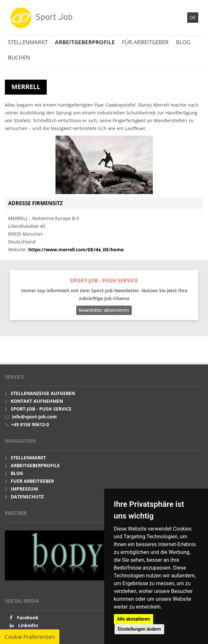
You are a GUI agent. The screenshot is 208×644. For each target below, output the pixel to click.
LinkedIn (28, 625)
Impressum (24, 489)
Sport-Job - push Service (41, 409)
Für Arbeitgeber (145, 42)
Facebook (28, 618)
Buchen (19, 57)
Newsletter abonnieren (104, 310)
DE (193, 17)
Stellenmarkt (28, 42)
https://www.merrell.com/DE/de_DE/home (76, 250)
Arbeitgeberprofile (85, 42)
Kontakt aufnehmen (37, 401)
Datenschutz (27, 497)
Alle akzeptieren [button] (134, 619)
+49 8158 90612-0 (30, 424)
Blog (183, 42)
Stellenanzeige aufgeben (43, 393)
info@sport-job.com (34, 417)
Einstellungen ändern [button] (139, 629)
